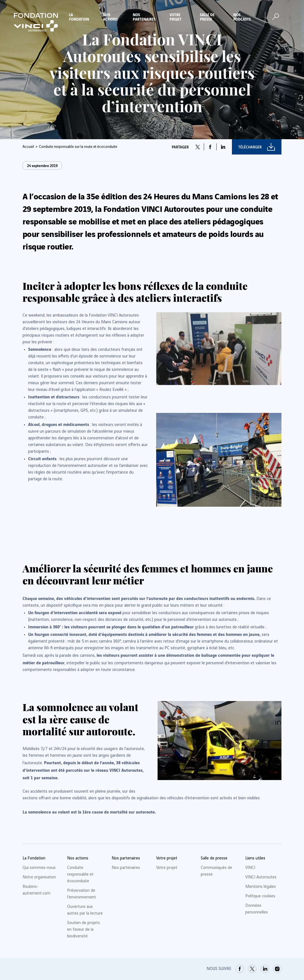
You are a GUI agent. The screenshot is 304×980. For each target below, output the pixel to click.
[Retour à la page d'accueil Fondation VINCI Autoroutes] (36, 22)
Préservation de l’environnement (82, 894)
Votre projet (176, 17)
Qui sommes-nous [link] (39, 868)
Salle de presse (207, 17)
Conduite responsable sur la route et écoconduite (78, 147)
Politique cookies (260, 896)
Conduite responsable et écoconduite (80, 874)
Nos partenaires (144, 17)
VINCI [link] (250, 868)
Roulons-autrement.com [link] (36, 890)
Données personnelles (257, 909)
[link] (240, 969)
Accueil (28, 147)
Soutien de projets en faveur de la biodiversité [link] (84, 930)
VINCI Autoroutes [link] (261, 877)
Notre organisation (39, 877)
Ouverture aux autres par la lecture (85, 910)
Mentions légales (261, 887)
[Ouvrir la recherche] (276, 17)
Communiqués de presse (216, 871)
